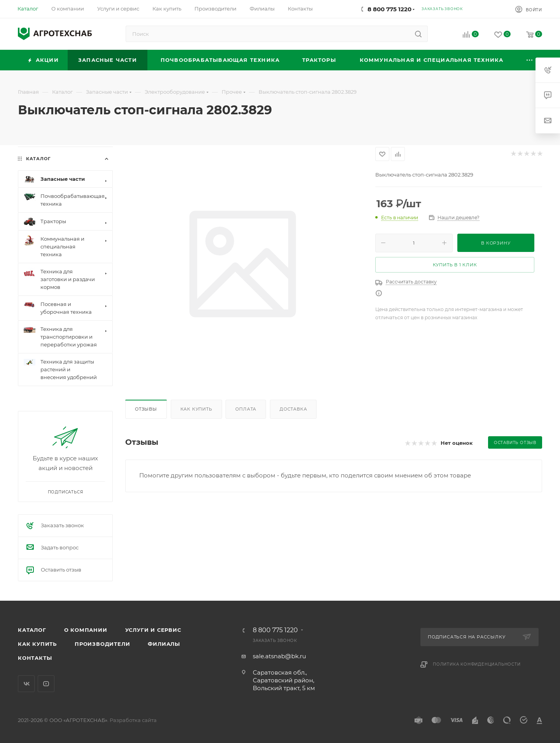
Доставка (293, 409)
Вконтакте (26, 684)
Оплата (246, 409)
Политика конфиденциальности (477, 664)
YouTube (46, 684)
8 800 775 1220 (389, 9)
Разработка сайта (133, 720)
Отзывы (146, 409)
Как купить (196, 409)
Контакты (35, 658)
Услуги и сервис (153, 630)
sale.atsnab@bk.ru (279, 656)
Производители (102, 644)
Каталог (32, 630)
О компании (86, 630)
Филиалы (164, 644)
